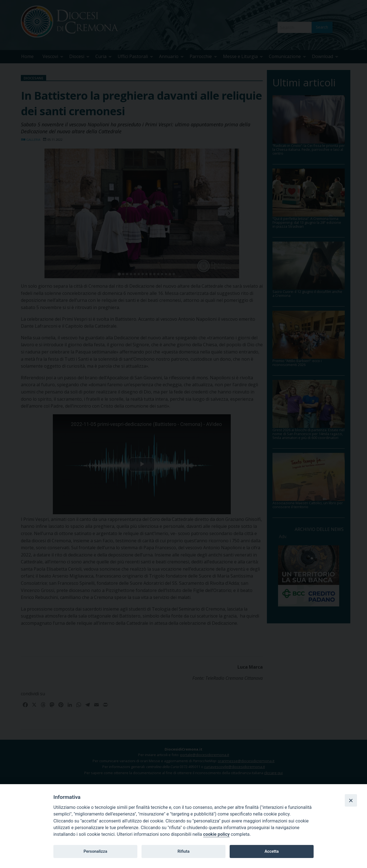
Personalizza (95, 851)
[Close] (351, 800)
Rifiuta (183, 851)
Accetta (271, 851)
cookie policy (216, 834)
